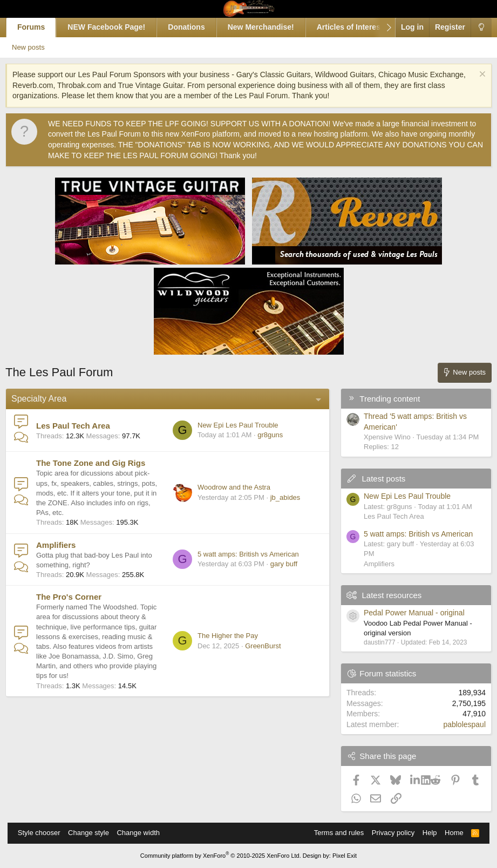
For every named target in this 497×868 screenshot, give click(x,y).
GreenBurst (255, 651)
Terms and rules (333, 833)
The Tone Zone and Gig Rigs (98, 463)
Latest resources (384, 595)
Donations (194, 27)
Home (449, 833)
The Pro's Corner (76, 597)
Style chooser (45, 833)
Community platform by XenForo (221, 856)
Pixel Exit (345, 856)
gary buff (276, 564)
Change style (94, 833)
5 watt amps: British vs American (241, 554)
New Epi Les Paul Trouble (230, 425)
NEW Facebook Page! (114, 27)
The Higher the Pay (220, 640)
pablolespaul (457, 724)
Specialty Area (46, 399)
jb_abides (278, 497)
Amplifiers (63, 545)
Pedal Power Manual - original (407, 613)
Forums (39, 27)
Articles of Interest (357, 27)
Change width (144, 833)
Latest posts (376, 479)
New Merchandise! (268, 27)
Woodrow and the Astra (226, 487)
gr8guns (263, 435)
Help (424, 833)
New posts (41, 47)
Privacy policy (388, 833)
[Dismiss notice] (474, 75)
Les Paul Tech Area (81, 426)
